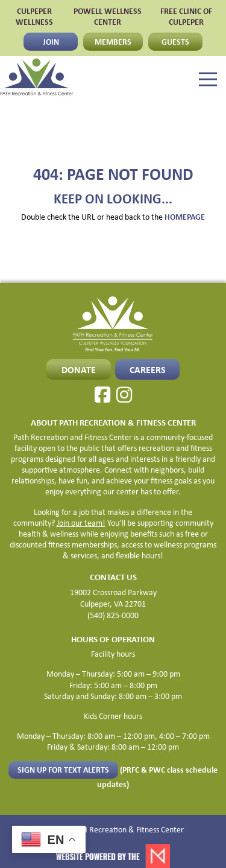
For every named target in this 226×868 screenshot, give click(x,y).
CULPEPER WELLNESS (34, 16)
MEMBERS (113, 41)
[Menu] (208, 80)
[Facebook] (102, 395)
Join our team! (81, 523)
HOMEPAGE (185, 216)
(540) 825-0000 (113, 615)
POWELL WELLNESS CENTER (108, 16)
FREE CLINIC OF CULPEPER (186, 16)
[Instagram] (124, 395)
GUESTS (175, 41)
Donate (79, 369)
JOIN (51, 41)
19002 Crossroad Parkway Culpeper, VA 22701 (113, 598)
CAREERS (148, 369)
